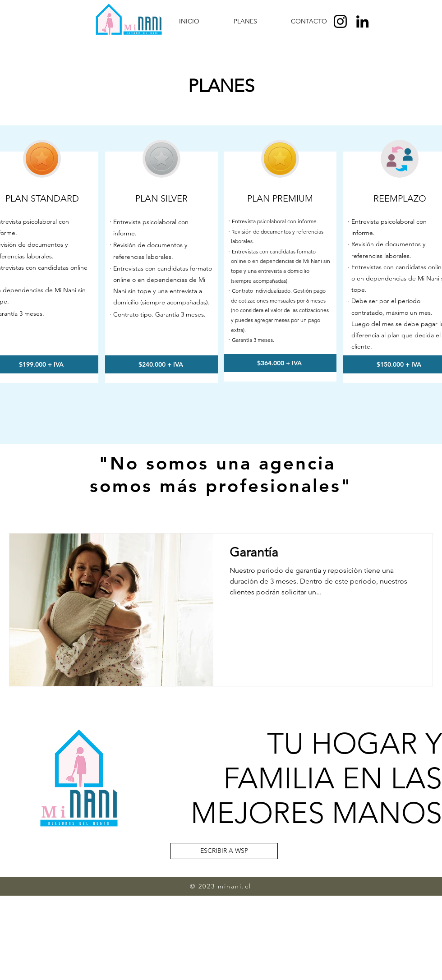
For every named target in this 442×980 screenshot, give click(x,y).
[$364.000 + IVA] (280, 363)
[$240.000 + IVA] (161, 364)
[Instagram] (340, 21)
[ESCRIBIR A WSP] (224, 851)
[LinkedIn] (362, 21)
